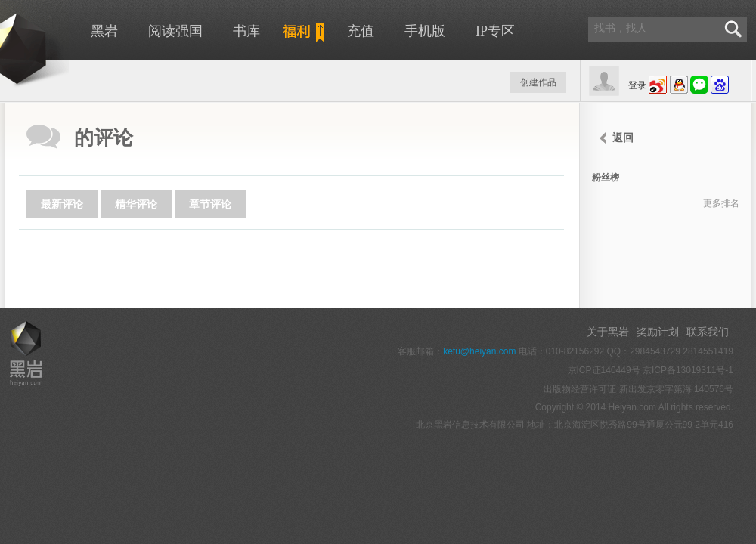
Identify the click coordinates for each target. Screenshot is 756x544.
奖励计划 (658, 332)
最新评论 (62, 204)
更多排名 (721, 203)
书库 (246, 31)
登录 (637, 85)
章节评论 (210, 204)
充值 (361, 31)
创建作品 (538, 82)
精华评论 (136, 204)
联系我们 (708, 332)
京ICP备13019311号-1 (688, 370)
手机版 (425, 31)
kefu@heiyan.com (479, 351)
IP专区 (495, 31)
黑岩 (104, 31)
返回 (623, 138)
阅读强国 (175, 31)
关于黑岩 (608, 332)
